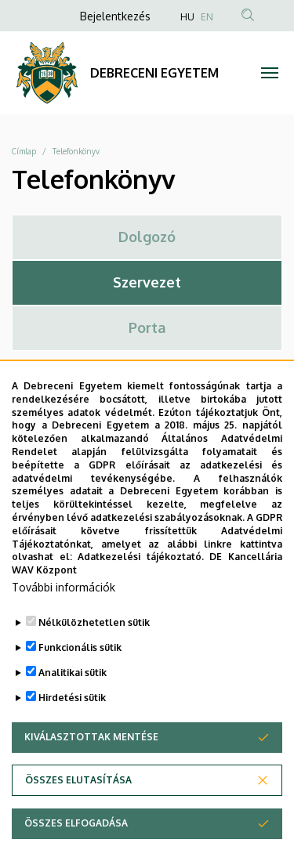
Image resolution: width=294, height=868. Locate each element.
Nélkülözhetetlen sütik (94, 657)
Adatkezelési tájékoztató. (141, 592)
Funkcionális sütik (80, 682)
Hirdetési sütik (72, 732)
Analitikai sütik (73, 707)
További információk (64, 622)
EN (207, 17)
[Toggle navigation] (270, 73)
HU (187, 17)
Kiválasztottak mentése (91, 771)
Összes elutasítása (78, 814)
